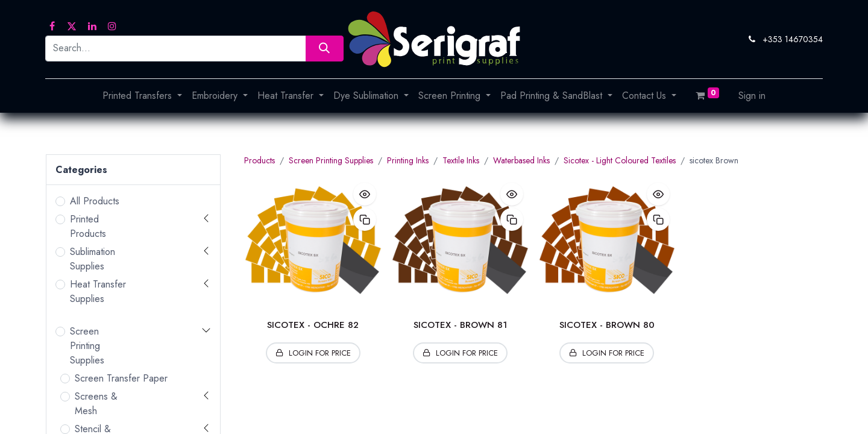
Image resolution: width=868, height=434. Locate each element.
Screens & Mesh (96, 404)
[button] (365, 194)
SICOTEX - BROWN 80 (607, 325)
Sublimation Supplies (93, 259)
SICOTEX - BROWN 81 (460, 325)
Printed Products (88, 226)
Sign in (752, 96)
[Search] (325, 49)
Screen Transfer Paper (121, 378)
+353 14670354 (793, 39)
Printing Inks (408, 160)
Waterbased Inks (521, 160)
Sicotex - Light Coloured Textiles (620, 160)
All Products (95, 201)
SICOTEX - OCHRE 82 (313, 325)
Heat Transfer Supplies (98, 291)
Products (259, 160)
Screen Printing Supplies (87, 346)
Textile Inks (461, 160)
